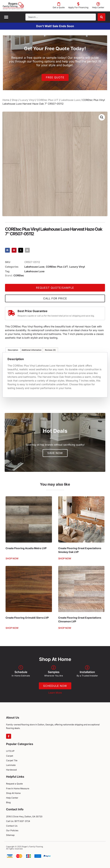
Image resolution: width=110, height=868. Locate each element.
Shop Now (12, 559)
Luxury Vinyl (27, 100)
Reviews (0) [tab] (50, 350)
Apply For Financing (78, 7)
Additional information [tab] (32, 350)
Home (6, 100)
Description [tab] (13, 350)
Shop (15, 100)
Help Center (98, 7)
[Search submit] (101, 17)
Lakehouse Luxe (70, 100)
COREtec (19, 275)
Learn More (55, 693)
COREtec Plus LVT (48, 100)
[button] (6, 17)
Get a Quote (59, 7)
